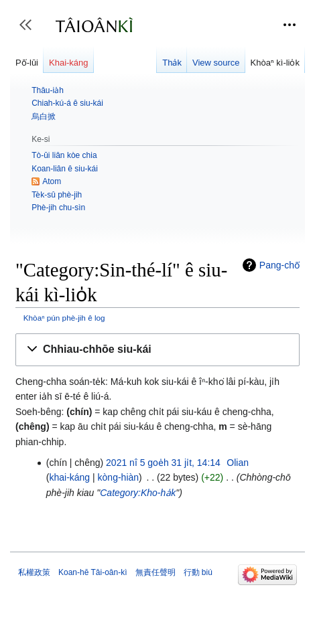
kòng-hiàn (119, 477)
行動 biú (198, 572)
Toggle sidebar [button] (30, 31)
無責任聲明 (155, 572)
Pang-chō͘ (279, 265)
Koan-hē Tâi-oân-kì (93, 572)
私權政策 (34, 572)
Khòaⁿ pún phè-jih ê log (64, 318)
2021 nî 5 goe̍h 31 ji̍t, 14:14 (163, 463)
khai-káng (69, 477)
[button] (157, 350)
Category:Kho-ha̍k (138, 493)
